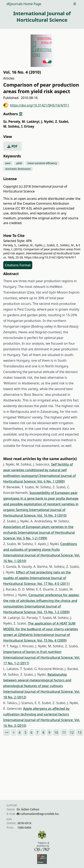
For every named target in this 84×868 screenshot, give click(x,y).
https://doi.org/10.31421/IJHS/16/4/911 (36, 105)
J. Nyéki (48, 122)
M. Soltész (12, 126)
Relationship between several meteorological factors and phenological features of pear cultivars (37, 680)
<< (7, 732)
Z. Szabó (62, 122)
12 (72, 732)
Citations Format (18, 265)
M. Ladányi (31, 122)
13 (80, 732)
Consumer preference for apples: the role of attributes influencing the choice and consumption (41, 601)
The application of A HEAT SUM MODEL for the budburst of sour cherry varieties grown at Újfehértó (41, 629)
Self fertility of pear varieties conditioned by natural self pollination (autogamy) (38, 470)
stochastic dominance (18, 169)
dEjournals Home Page (24, 4)
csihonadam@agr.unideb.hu (39, 814)
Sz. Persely (12, 122)
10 (56, 732)
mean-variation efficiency (42, 163)
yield (19, 163)
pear (8, 163)
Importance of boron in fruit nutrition (32, 652)
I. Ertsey (28, 126)
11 (64, 732)
